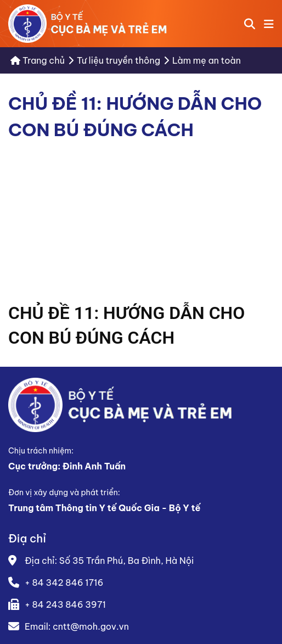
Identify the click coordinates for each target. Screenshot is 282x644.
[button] (269, 24)
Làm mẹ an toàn (207, 60)
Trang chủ (38, 60)
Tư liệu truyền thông (119, 60)
